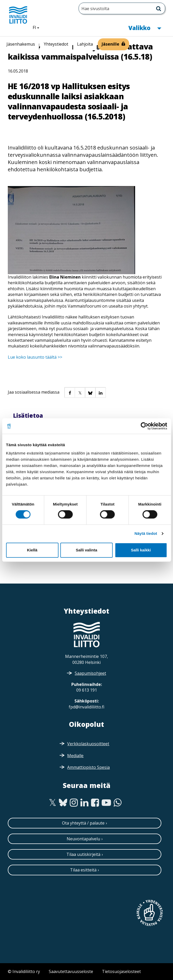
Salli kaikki (141, 550)
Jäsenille (110, 44)
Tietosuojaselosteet (121, 971)
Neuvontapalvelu (83, 839)
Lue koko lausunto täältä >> (35, 357)
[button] (70, 392)
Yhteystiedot (56, 44)
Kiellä (32, 550)
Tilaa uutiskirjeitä (83, 854)
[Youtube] (106, 803)
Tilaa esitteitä (83, 870)
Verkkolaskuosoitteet (88, 744)
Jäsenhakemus (21, 44)
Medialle (75, 756)
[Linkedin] (84, 803)
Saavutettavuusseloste (71, 971)
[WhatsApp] (118, 803)
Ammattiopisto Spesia (88, 767)
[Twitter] (53, 803)
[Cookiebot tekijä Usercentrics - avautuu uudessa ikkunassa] (144, 426)
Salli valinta (86, 550)
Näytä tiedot (146, 533)
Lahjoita (85, 44)
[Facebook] (95, 803)
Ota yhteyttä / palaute (83, 823)
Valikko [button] (145, 27)
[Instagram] (74, 803)
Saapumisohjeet (90, 673)
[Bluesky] (63, 803)
